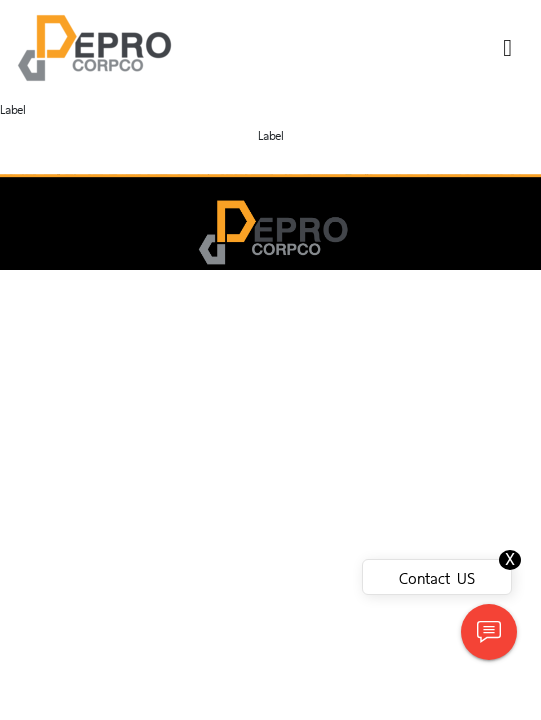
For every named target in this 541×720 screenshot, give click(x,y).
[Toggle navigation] (507, 48)
